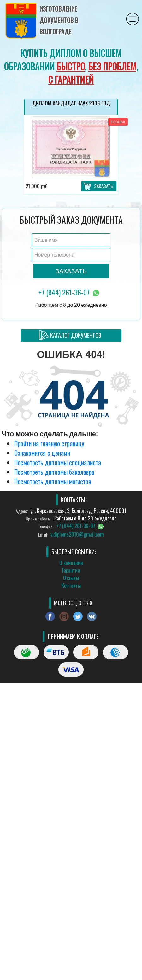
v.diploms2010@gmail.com (77, 534)
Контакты (71, 585)
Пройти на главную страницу (49, 443)
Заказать (104, 186)
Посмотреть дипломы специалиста (58, 462)
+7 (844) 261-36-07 (70, 293)
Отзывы (71, 578)
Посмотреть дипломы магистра (53, 481)
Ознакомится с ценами (42, 453)
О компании (71, 563)
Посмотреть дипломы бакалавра (54, 472)
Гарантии (71, 570)
